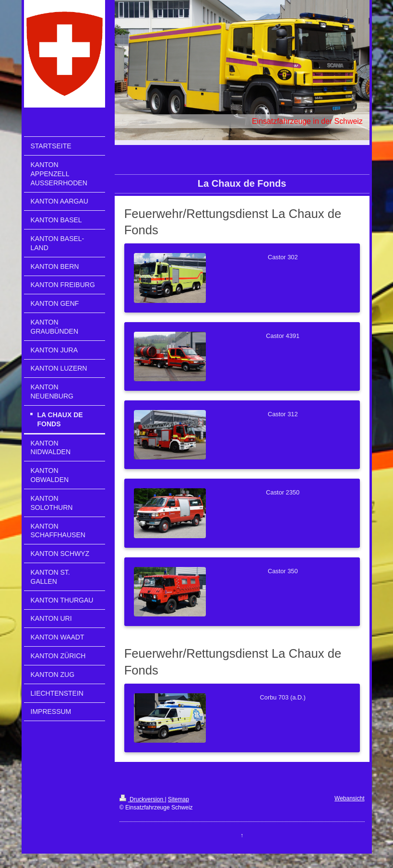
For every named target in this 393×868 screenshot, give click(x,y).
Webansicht (349, 798)
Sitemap (179, 799)
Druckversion (142, 799)
